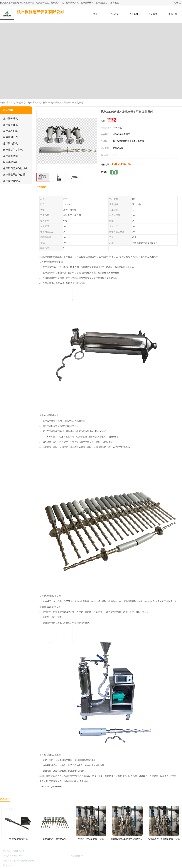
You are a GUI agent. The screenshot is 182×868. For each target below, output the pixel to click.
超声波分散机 (10, 119)
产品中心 (115, 14)
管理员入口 (40, 865)
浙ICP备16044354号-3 (34, 856)
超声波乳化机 (10, 131)
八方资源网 (20, 865)
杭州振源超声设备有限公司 (57, 856)
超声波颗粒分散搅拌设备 (55, 839)
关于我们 (172, 14)
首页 (95, 14)
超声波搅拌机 (10, 125)
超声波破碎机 (10, 162)
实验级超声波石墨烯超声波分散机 (164, 839)
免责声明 (30, 865)
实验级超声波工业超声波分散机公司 (128, 839)
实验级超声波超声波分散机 (91, 839)
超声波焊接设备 (12, 181)
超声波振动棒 (10, 156)
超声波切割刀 (10, 137)
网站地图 (50, 865)
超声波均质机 (34, 103)
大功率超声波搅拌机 (18, 839)
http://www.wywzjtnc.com (51, 787)
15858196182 (121, 164)
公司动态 (153, 14)
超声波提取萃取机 (13, 150)
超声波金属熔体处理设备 (17, 175)
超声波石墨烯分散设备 (15, 168)
